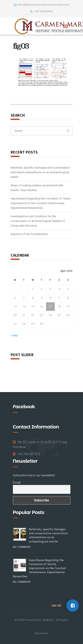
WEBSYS (48, 620)
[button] (73, 606)
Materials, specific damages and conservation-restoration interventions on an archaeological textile (41, 172)
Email (17, 483)
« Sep (14, 335)
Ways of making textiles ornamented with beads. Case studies (37, 188)
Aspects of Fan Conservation (29, 234)
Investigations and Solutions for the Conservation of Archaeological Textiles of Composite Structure (38, 221)
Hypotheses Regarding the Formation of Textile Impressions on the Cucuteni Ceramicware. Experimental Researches (41, 203)
